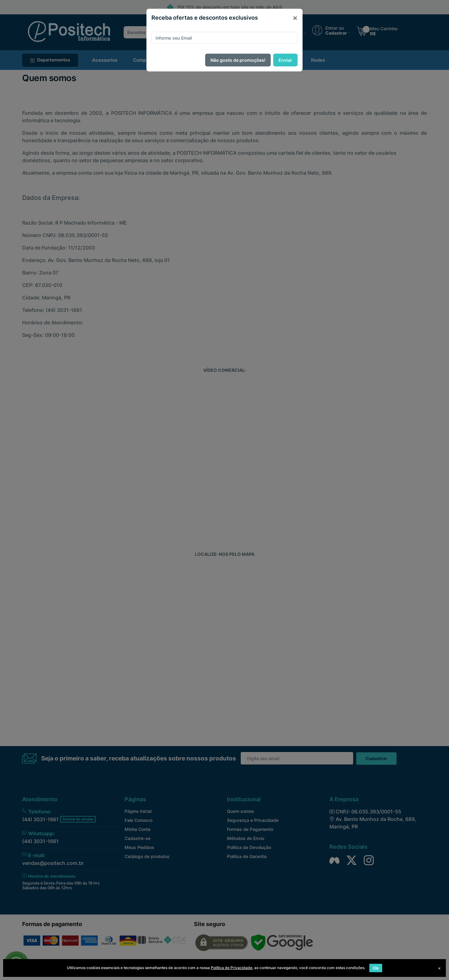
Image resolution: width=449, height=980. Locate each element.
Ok (376, 968)
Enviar (285, 60)
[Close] (295, 18)
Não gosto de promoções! (238, 60)
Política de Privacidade (232, 968)
